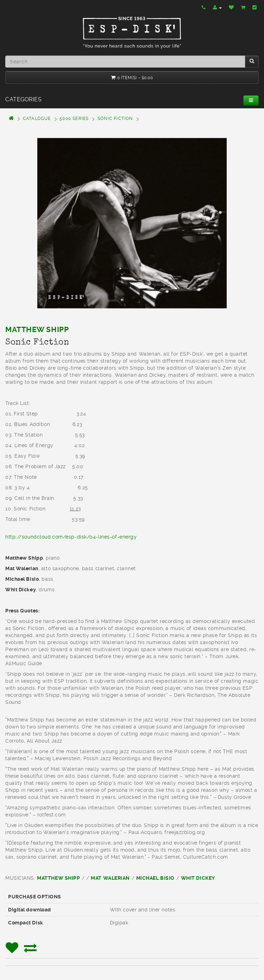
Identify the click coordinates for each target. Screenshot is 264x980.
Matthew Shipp (37, 330)
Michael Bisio (155, 878)
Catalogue (37, 119)
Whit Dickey (198, 878)
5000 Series (74, 119)
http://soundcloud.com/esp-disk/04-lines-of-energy (71, 537)
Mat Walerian (110, 878)
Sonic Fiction (115, 119)
